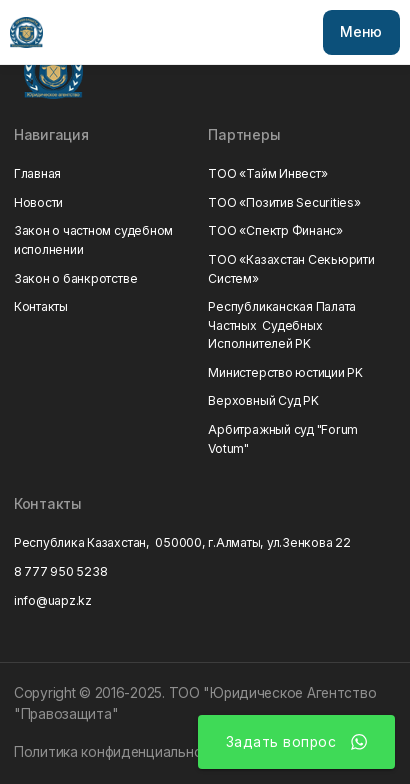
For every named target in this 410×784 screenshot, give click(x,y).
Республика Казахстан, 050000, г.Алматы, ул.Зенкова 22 (182, 542)
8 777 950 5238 (61, 571)
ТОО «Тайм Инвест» (267, 173)
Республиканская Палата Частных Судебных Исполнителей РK (282, 325)
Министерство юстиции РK (285, 372)
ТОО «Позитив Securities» (284, 202)
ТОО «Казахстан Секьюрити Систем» (291, 268)
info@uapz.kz (53, 600)
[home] (26, 32)
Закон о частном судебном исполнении (93, 239)
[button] (361, 32)
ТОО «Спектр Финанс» (275, 230)
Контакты (41, 306)
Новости (38, 202)
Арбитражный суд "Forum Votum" (283, 438)
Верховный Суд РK (263, 400)
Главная (37, 173)
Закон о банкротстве (75, 278)
